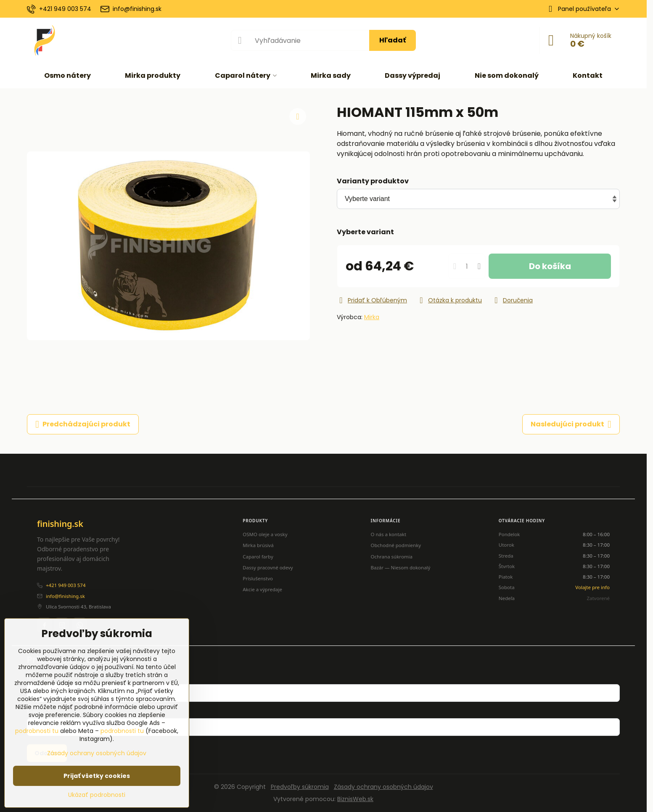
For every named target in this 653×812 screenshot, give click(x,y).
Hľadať (393, 40)
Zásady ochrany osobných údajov (383, 787)
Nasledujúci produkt (571, 424)
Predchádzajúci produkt (83, 424)
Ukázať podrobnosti (97, 795)
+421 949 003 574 (66, 585)
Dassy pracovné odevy (268, 567)
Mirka (372, 317)
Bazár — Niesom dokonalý (400, 567)
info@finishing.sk (65, 596)
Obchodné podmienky (396, 545)
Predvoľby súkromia (300, 787)
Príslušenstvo (258, 578)
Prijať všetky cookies (97, 776)
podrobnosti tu (37, 731)
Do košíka (550, 266)
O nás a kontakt (388, 534)
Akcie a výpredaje (262, 589)
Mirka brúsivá (258, 545)
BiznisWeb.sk (355, 799)
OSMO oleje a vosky (265, 534)
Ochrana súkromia (391, 557)
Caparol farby (258, 557)
